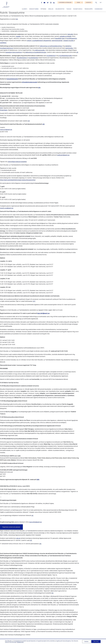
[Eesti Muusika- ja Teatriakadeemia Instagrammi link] (51, 2)
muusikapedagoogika (65, 56)
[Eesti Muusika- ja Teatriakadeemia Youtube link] (45, 2)
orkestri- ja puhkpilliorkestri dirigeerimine (39, 41)
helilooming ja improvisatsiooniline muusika (13, 29)
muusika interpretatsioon (8, 27)
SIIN (38, 480)
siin (17, 19)
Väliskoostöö (60, 9)
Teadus (69, 9)
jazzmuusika (69, 48)
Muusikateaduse (22, 58)
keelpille (18, 36)
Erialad (51, 9)
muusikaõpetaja (33, 58)
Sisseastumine (34, 9)
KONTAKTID (89, 2)
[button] (96, 2)
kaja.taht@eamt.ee (43, 313)
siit (77, 52)
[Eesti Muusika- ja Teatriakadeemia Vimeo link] (48, 2)
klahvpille (70, 34)
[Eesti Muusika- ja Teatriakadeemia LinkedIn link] (54, 2)
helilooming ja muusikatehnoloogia (35, 52)
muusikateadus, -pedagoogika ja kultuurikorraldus (15, 31)
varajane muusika (68, 41)
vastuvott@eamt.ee (6, 130)
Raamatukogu (78, 9)
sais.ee (18, 538)
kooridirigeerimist (72, 38)
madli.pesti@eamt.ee (63, 155)
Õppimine (43, 9)
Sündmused (99, 9)
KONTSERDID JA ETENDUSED (65, 2)
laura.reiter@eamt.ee (35, 522)
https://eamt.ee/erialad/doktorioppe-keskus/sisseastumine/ (18, 180)
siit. (31, 540)
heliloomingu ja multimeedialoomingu (51, 46)
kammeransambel (57, 41)
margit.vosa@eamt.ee (7, 208)
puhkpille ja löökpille (66, 36)
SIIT (34, 301)
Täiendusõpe (89, 9)
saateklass (3, 43)
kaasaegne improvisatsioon (14, 52)
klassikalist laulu (60, 38)
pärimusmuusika (40, 50)
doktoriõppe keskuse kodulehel (17, 162)
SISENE (78, 2)
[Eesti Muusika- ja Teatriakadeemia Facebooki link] (42, 2)
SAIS (1, 108)
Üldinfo (24, 9)
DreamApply (4, 110)
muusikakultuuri (51, 56)
